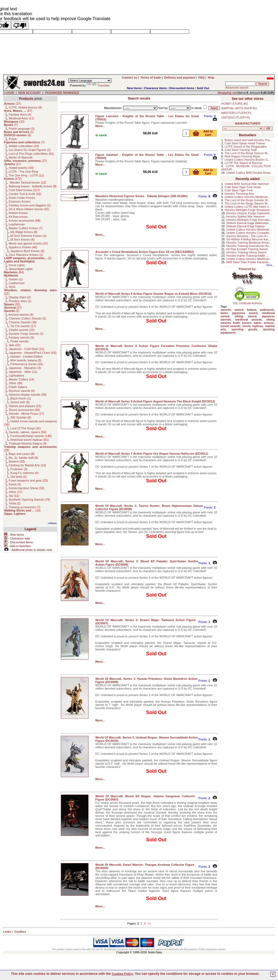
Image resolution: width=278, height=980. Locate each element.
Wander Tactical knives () (27, 182)
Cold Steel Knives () (24, 190)
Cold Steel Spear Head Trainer (245, 143)
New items (134, 88)
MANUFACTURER (248, 123)
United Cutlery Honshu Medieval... (247, 197)
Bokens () (17, 461)
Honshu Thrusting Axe (239, 194)
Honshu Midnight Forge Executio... (249, 220)
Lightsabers (16, 376)
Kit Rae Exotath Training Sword (247, 249)
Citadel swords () (22, 330)
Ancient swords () (21, 315)
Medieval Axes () (21, 118)
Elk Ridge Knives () (24, 232)
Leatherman (17, 224)
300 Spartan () (21, 417)
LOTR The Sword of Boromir (243, 163)
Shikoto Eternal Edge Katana (245, 226)
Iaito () (15, 345)
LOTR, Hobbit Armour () (25, 107)
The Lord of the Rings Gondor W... (247, 200)
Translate (98, 85)
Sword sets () (20, 402)
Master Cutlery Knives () (26, 228)
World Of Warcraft (20, 157)
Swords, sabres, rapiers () (27, 432)
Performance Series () (27, 364)
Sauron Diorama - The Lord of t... (248, 236)
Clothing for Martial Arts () (27, 465)
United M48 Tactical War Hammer (247, 184)
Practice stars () (20, 301)
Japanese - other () (23, 372)
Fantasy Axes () (20, 114)
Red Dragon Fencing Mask (242, 156)
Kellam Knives (18, 213)
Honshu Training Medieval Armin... (249, 243)
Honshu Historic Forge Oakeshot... (249, 213)
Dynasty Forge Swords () (26, 334)
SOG (12, 287)
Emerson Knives (20, 201)
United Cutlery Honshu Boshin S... (247, 160)
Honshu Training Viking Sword (246, 252)
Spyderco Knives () (23, 247)
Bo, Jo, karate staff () (23, 458)
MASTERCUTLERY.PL (236, 113)
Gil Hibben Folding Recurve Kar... (248, 239)
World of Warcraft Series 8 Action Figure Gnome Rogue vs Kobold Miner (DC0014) (153, 294)
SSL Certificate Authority (248, 302)
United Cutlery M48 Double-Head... (249, 173)
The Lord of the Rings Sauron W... (247, 153)
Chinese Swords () (23, 322)
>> (149, 923)
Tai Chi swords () (23, 326)
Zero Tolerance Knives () (26, 255)
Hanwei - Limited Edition (26, 356)
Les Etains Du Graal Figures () (30, 150)
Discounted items (182, 88)
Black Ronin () (20, 398)
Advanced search (237, 88)
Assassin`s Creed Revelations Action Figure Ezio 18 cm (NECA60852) (145, 252)
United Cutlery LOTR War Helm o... (248, 207)
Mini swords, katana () (26, 360)
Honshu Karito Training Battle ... (247, 256)
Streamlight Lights (21, 269)
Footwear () (19, 469)
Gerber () (16, 279)
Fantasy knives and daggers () (30, 205)
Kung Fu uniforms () (24, 473)
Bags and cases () (22, 454)
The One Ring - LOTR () (26, 175)
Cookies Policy (122, 974)
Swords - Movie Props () (26, 414)
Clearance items (156, 88)
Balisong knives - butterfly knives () (33, 186)
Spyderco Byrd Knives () (27, 251)
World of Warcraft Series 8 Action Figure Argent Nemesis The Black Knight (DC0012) (155, 401)
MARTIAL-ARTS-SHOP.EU (239, 108)
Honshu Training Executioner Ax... (249, 246)
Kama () (15, 484)
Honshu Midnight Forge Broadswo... (248, 210)
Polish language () (22, 129)
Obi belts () (18, 477)
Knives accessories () (25, 221)
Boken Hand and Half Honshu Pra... (248, 140)
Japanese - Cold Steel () (26, 349)
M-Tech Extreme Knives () (28, 236)
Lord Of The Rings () (26, 428)
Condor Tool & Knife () (25, 194)
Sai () (14, 496)
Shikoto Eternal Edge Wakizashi (247, 223)
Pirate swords (19, 341)
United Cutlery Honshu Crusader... (249, 233)
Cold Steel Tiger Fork (238, 190)
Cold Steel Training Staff (241, 150)
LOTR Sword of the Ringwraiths (246, 147)
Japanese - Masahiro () (25, 368)
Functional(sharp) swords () (31, 436)
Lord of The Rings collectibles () (31, 154)
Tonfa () (15, 503)
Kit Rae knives (18, 217)
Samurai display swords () (28, 395)
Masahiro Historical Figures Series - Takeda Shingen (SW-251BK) (141, 196)
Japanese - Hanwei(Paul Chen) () (33, 353)
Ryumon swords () (22, 391)
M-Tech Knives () (22, 240)
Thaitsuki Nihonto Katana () (28, 444)
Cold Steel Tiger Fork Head (243, 187)
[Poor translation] (20, 25)
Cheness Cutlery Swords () (27, 318)
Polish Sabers (18, 387)
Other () (15, 383)
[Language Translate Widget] (90, 80)
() (12, 104)
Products (26, 99)
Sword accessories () (24, 410)
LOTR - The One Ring (23, 172)
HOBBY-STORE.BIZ (235, 104)
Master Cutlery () (21, 379)
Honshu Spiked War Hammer (246, 216)
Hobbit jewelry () (21, 168)
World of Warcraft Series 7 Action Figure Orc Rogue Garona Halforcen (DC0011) (152, 454)
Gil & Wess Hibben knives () (29, 209)
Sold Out (203, 88)
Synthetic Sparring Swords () (29, 500)
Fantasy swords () (21, 337)
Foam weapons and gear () (28, 480)
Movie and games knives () (28, 243)
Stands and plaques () (25, 406)
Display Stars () (20, 297)
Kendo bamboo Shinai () (26, 488)
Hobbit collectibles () (24, 146)
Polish (13, 139)
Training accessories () (25, 507)
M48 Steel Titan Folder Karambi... (248, 262)
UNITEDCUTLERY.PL (236, 117)
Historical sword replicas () (29, 440)
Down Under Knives (22, 198)
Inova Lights (17, 265)
